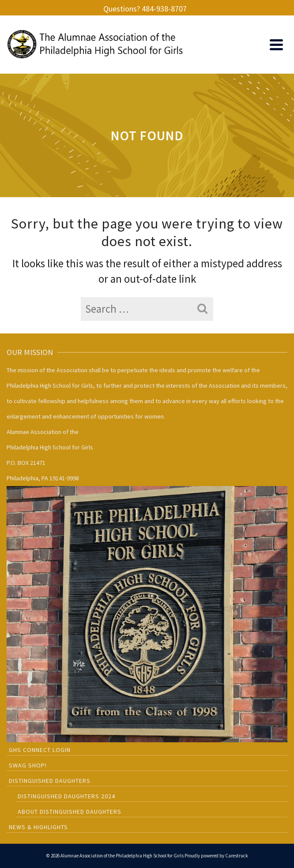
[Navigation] (276, 45)
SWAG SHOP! (28, 765)
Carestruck (237, 856)
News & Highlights (38, 827)
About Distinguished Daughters (70, 812)
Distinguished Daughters (50, 781)
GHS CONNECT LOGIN (40, 750)
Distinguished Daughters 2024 (66, 796)
